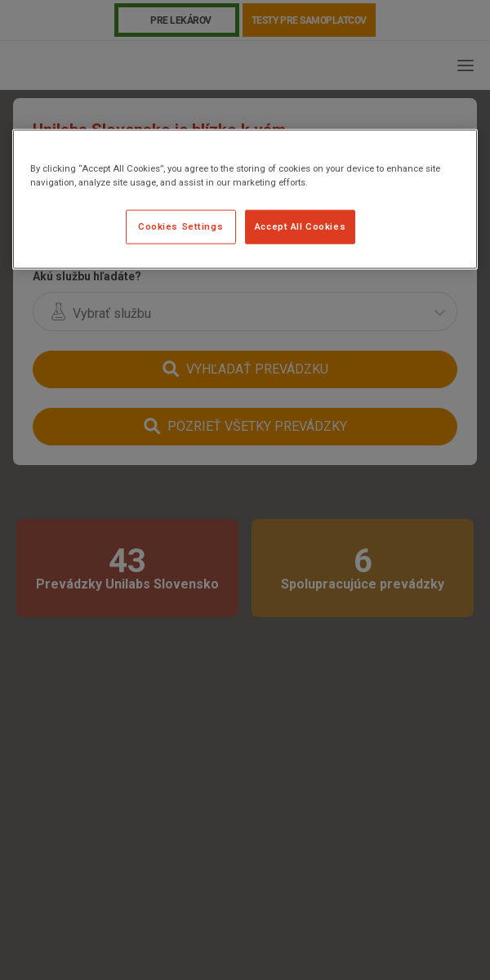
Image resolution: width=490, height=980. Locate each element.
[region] (245, 199)
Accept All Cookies (300, 226)
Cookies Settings (180, 226)
